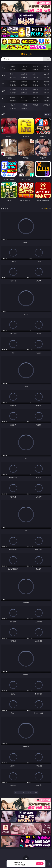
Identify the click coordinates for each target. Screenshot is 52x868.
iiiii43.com (26, 54)
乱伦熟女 (35, 85)
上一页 (23, 792)
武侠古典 (46, 97)
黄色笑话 (35, 100)
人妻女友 (35, 97)
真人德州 (24, 66)
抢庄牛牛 (46, 70)
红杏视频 (13, 108)
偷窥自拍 (13, 89)
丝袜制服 (24, 77)
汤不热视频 (46, 105)
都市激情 (13, 97)
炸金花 (24, 70)
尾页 (36, 792)
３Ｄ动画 (46, 74)
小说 (4, 99)
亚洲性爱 (13, 82)
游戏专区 (46, 66)
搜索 (47, 59)
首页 (16, 792)
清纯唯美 (24, 93)
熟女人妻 (13, 77)
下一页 (29, 792)
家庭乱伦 (24, 97)
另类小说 (24, 100)
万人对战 (35, 66)
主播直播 (35, 77)
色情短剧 (24, 108)
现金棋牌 (35, 70)
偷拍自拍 (24, 82)
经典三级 (24, 85)
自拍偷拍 (24, 74)
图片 (4, 91)
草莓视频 (35, 105)
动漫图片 (46, 89)
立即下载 (40, 864)
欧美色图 (35, 89)
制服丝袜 (13, 85)
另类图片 (46, 93)
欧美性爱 (46, 82)
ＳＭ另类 (46, 77)
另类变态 (46, 85)
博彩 (4, 68)
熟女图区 (35, 93)
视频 (4, 75)
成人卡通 (35, 82)
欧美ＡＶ (35, 74)
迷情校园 (13, 100)
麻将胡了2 (13, 70)
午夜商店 (24, 105)
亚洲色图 (24, 89)
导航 (4, 106)
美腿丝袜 (13, 93)
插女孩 (13, 105)
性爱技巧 (46, 100)
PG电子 (13, 66)
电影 (4, 83)
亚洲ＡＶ (13, 74)
